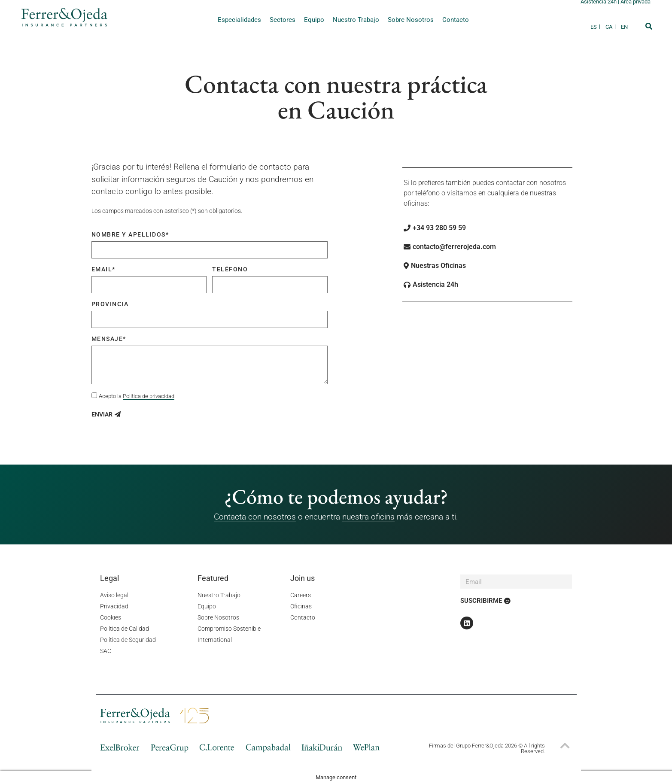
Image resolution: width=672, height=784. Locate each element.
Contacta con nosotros (255, 517)
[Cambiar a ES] (596, 27)
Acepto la (137, 396)
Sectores (283, 20)
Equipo (314, 20)
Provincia (110, 304)
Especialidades (239, 20)
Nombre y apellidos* (130, 234)
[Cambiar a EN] (624, 27)
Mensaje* (109, 339)
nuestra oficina (368, 517)
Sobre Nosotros (411, 20)
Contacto (456, 20)
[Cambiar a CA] (611, 27)
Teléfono (230, 269)
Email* (103, 269)
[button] (649, 26)
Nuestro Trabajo (356, 20)
